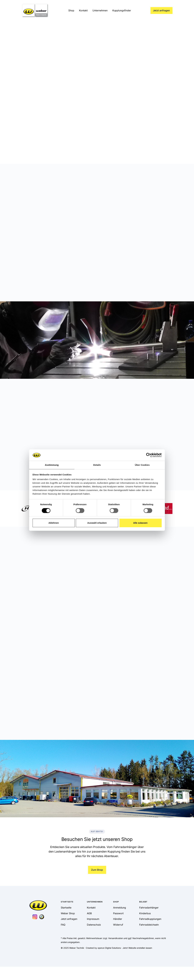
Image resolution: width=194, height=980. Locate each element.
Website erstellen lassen (140, 948)
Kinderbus (145, 913)
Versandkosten (116, 938)
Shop (71, 10)
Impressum (93, 919)
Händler (118, 919)
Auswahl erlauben (97, 523)
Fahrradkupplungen (150, 919)
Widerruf (118, 925)
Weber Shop (68, 913)
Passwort (118, 913)
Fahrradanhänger (149, 908)
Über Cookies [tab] (142, 465)
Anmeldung (120, 908)
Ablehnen (54, 523)
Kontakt (83, 10)
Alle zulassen (140, 523)
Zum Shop (97, 870)
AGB (89, 913)
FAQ (63, 925)
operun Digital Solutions (109, 948)
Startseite (66, 908)
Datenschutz (94, 925)
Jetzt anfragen (161, 10)
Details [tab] (97, 465)
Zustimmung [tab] (52, 465)
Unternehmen (100, 10)
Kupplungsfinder (122, 10)
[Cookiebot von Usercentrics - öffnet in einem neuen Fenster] (148, 455)
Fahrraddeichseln (149, 925)
